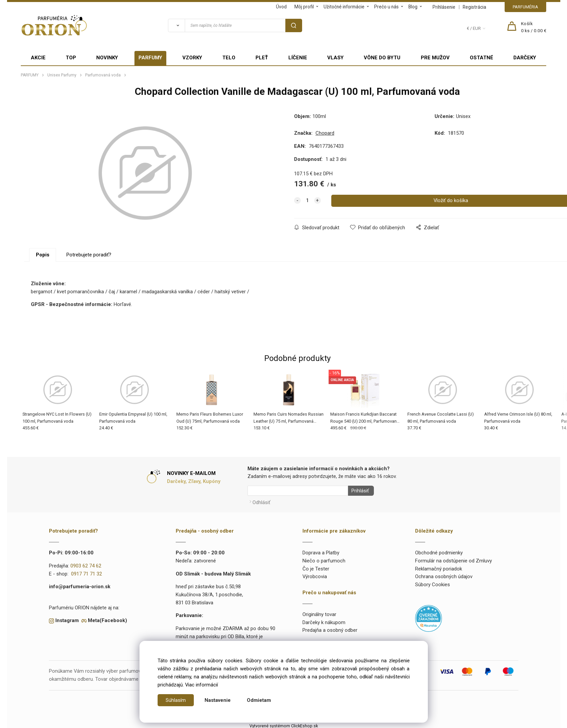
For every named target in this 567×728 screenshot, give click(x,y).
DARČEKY (525, 58)
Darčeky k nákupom (324, 620)
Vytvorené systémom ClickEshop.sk (284, 724)
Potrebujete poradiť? (89, 255)
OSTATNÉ (481, 58)
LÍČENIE (298, 58)
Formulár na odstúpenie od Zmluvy (453, 559)
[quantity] (307, 201)
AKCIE (38, 58)
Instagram (67, 619)
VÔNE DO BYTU (382, 58)
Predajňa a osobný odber (330, 628)
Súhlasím (176, 700)
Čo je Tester (316, 567)
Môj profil (304, 7)
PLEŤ (262, 58)
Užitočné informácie (344, 7)
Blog (413, 7)
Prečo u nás (386, 7)
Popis (43, 255)
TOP (71, 58)
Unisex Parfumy (62, 75)
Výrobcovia (315, 575)
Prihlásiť (358, 491)
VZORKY (192, 58)
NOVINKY (107, 58)
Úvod (281, 7)
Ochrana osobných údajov (444, 575)
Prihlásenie (444, 7)
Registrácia (474, 7)
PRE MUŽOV (435, 58)
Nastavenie (218, 700)
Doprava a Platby (321, 551)
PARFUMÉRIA (525, 7)
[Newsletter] (298, 491)
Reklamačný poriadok (439, 567)
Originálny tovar (319, 612)
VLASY (335, 58)
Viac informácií (202, 685)
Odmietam (259, 700)
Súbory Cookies (433, 583)
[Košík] (534, 27)
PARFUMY (150, 58)
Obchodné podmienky (439, 551)
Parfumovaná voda (103, 75)
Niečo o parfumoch (324, 559)
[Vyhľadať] (176, 25)
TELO (229, 58)
